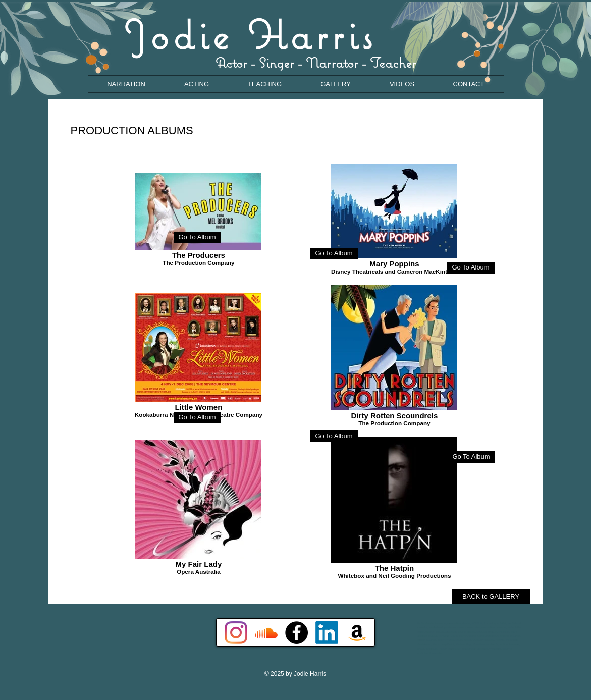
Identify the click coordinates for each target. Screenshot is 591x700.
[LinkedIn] (327, 633)
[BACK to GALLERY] (491, 597)
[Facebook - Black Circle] (297, 633)
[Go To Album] (334, 254)
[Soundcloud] (266, 633)
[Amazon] (357, 633)
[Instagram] (236, 633)
